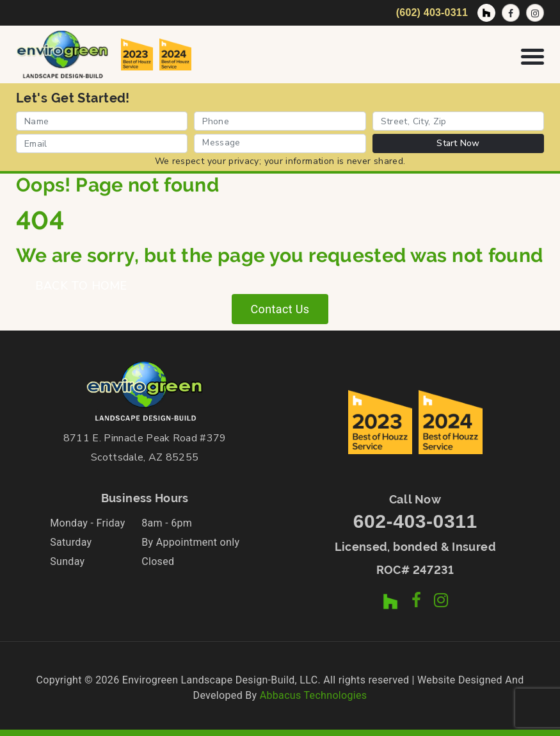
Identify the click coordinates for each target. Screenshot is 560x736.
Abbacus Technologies (314, 695)
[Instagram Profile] (535, 13)
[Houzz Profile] (486, 13)
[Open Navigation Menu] (532, 54)
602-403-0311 (415, 521)
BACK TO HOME (81, 286)
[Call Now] (430, 13)
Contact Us (280, 309)
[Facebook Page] (511, 13)
